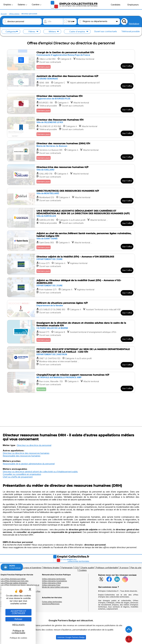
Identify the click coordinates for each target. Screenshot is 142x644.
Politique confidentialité (107, 568)
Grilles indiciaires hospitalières (54, 581)
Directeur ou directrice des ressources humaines (26, 453)
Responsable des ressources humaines (22, 456)
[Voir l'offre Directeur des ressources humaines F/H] (71, 104)
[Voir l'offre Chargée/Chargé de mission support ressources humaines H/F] (71, 382)
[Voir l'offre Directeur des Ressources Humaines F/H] (71, 127)
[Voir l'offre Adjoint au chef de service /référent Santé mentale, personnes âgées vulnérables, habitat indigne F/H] (71, 241)
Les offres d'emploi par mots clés (15, 581)
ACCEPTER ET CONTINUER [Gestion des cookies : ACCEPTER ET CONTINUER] (18, 612)
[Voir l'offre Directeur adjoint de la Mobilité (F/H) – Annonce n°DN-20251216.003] (71, 264)
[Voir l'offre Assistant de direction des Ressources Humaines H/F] (71, 82)
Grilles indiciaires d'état (52, 583)
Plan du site (136, 568)
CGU (77, 568)
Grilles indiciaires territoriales (54, 579)
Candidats (114, 5)
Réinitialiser (134, 24)
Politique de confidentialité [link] (18, 632)
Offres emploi (14, 14)
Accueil (4, 14)
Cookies (83, 570)
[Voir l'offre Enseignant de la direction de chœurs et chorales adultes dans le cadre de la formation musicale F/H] (71, 332)
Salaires (22, 5)
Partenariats (67, 568)
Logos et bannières (32, 568)
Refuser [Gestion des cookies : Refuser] (18, 619)
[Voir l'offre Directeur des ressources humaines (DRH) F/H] (71, 151)
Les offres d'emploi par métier (13, 579)
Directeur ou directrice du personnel (34, 445)
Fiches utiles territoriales (52, 602)
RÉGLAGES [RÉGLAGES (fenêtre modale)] (18, 625)
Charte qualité (87, 568)
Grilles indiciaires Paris (51, 585)
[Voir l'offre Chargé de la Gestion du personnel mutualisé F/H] (71, 60)
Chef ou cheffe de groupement (18, 477)
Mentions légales (51, 568)
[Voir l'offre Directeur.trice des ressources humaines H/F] (71, 175)
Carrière (37, 5)
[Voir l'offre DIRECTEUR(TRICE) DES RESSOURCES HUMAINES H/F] (71, 196)
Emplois (8, 5)
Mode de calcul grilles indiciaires (55, 587)
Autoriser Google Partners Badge (71, 637)
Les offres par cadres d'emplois (14, 583)
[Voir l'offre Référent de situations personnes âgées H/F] (71, 309)
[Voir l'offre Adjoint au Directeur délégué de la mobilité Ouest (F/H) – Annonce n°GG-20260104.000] (71, 287)
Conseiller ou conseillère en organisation (22, 474)
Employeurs (132, 5)
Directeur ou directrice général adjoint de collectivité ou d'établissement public (40, 472)
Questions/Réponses (51, 604)
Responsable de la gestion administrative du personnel (29, 464)
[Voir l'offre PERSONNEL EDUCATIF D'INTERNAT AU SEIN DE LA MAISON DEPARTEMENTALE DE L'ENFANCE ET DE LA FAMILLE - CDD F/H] (71, 358)
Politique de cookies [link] (19, 638)
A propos (124, 568)
